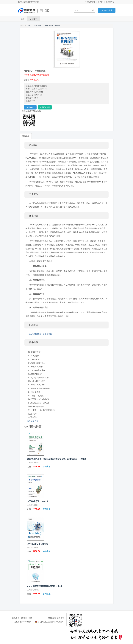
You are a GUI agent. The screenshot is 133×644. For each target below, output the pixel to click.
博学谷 (100, 2)
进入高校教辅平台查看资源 (41, 334)
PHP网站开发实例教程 (52, 25)
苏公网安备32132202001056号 (51, 622)
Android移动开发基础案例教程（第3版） (46, 586)
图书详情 (26, 136)
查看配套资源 (45, 107)
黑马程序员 (110, 2)
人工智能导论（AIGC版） (39, 501)
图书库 (44, 11)
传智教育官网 (90, 2)
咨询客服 (30, 107)
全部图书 (33, 19)
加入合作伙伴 (107, 10)
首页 (22, 19)
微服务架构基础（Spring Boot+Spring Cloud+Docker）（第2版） (58, 459)
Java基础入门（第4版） (38, 544)
